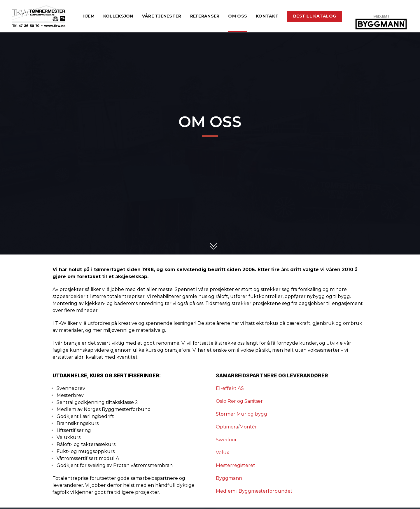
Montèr (248, 427)
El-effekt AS (230, 388)
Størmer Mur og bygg (242, 414)
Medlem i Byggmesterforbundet (254, 491)
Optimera (227, 427)
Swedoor (226, 440)
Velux (223, 453)
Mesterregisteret (236, 465)
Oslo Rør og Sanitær (239, 401)
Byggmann (229, 478)
